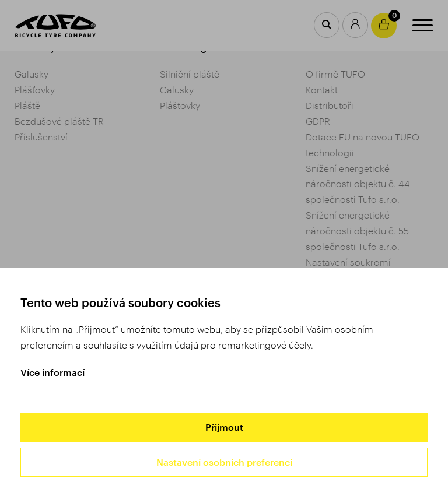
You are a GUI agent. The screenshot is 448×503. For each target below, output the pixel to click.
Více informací (52, 372)
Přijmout (224, 427)
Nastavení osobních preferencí (224, 462)
